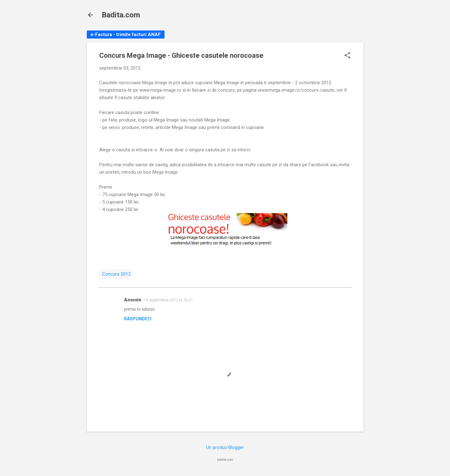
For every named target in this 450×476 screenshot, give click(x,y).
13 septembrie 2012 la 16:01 (168, 300)
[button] (347, 56)
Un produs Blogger (225, 447)
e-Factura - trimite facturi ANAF (126, 34)
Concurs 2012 (116, 274)
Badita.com (121, 15)
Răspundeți (138, 319)
